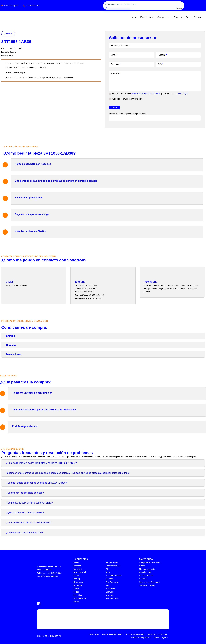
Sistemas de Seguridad (149, 582)
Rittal (108, 572)
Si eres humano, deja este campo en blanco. (129, 114)
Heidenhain (78, 582)
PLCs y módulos (146, 575)
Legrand (109, 592)
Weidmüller (111, 589)
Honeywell (78, 585)
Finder (76, 575)
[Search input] (144, 4)
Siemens (8, 34)
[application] (204, 6)
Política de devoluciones (114, 634)
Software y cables (147, 585)
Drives (142, 566)
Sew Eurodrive (112, 582)
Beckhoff (77, 566)
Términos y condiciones (157, 634)
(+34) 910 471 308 (54, 573)
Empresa (178, 17)
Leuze (76, 592)
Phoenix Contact (113, 566)
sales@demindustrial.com (49, 576)
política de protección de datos (146, 93)
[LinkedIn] (39, 604)
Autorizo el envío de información (126, 99)
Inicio (134, 17)
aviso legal (183, 93)
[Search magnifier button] (182, 8)
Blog (188, 17)
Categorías (164, 17)
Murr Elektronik (80, 598)
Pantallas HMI (145, 572)
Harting (77, 579)
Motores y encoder (147, 569)
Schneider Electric (114, 575)
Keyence (109, 595)
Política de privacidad (136, 634)
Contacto (197, 17)
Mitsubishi (78, 595)
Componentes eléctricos (150, 562)
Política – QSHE (162, 638)
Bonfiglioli (78, 569)
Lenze (76, 589)
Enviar (115, 108)
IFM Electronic (112, 598)
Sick (107, 585)
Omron (76, 602)
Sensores (143, 579)
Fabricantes (147, 17)
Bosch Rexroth (80, 572)
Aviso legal (96, 634)
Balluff (76, 562)
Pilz (107, 569)
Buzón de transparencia (142, 638)
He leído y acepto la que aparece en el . (149, 94)
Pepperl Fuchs (112, 562)
